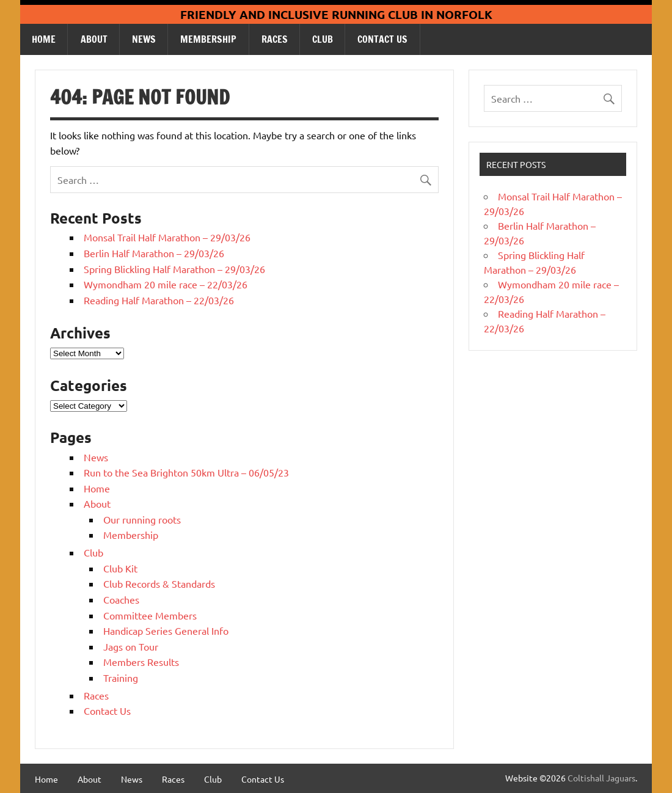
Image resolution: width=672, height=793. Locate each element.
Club (323, 39)
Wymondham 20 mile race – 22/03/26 (166, 284)
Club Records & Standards (159, 583)
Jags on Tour (131, 646)
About (94, 39)
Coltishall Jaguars (601, 778)
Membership (208, 39)
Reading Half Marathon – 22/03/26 (159, 300)
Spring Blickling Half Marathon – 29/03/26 (174, 269)
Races (275, 39)
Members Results (141, 662)
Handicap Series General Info (166, 630)
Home (44, 39)
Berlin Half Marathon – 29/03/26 (154, 253)
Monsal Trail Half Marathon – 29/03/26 (167, 237)
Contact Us (382, 39)
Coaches (121, 599)
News (144, 39)
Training (121, 678)
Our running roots (142, 519)
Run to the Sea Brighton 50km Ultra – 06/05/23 (186, 472)
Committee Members (150, 615)
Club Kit (120, 568)
